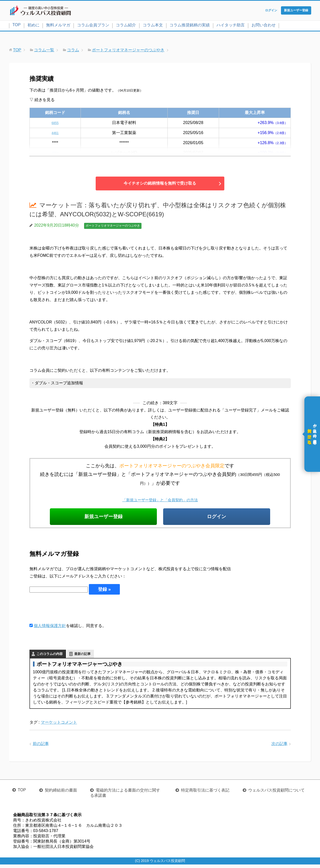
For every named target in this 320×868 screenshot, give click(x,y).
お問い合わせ (264, 26)
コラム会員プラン (93, 26)
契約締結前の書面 (61, 794)
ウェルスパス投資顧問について (276, 794)
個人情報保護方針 (50, 629)
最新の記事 (82, 657)
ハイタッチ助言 (231, 26)
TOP (16, 26)
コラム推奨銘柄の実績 (190, 26)
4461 (55, 134)
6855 (55, 124)
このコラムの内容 (50, 657)
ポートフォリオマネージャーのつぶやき (113, 227)
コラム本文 (153, 26)
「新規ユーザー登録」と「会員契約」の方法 (160, 501)
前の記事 (41, 747)
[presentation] (68, 612)
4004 (55, 154)
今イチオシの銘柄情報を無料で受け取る (160, 184)
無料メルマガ (58, 26)
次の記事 (279, 747)
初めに (33, 26)
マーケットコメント (59, 726)
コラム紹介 (126, 26)
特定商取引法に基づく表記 (205, 794)
